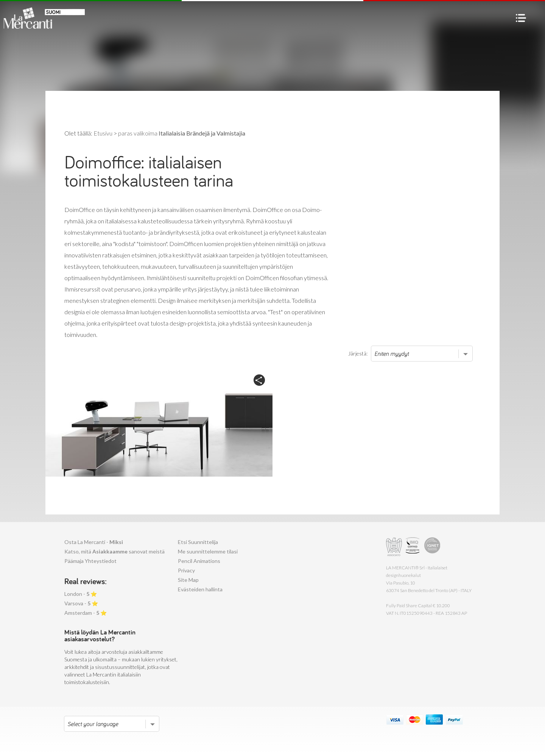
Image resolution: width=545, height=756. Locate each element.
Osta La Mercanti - (94, 542)
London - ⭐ (81, 594)
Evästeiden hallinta (200, 589)
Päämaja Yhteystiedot (90, 561)
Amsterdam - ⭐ (86, 613)
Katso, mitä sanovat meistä (114, 551)
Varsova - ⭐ (81, 603)
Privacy (186, 570)
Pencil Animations (199, 561)
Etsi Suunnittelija (198, 542)
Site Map (188, 580)
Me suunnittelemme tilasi (208, 551)
